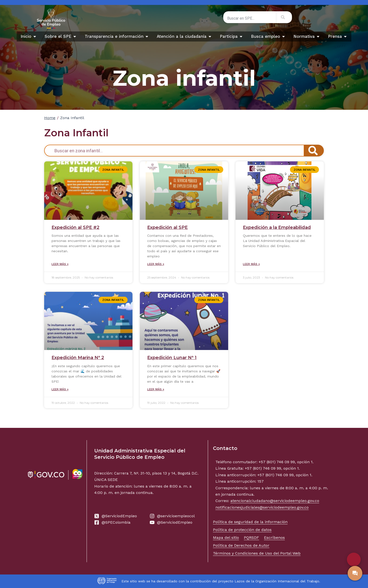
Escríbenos (274, 538)
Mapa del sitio (226, 538)
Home (50, 118)
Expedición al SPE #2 (75, 227)
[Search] (284, 17)
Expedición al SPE (167, 227)
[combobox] (250, 18)
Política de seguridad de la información (250, 522)
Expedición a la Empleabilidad (277, 227)
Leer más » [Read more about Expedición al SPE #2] (60, 264)
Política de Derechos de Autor (241, 545)
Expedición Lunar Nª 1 (172, 358)
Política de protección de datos (242, 530)
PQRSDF (251, 538)
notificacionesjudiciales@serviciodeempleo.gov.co (262, 507)
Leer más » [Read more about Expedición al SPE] (156, 264)
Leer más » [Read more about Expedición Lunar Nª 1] (156, 389)
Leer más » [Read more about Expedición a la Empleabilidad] (251, 264)
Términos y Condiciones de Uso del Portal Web (257, 553)
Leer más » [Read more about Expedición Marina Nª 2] (60, 389)
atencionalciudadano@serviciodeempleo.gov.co (275, 501)
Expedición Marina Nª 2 (78, 358)
